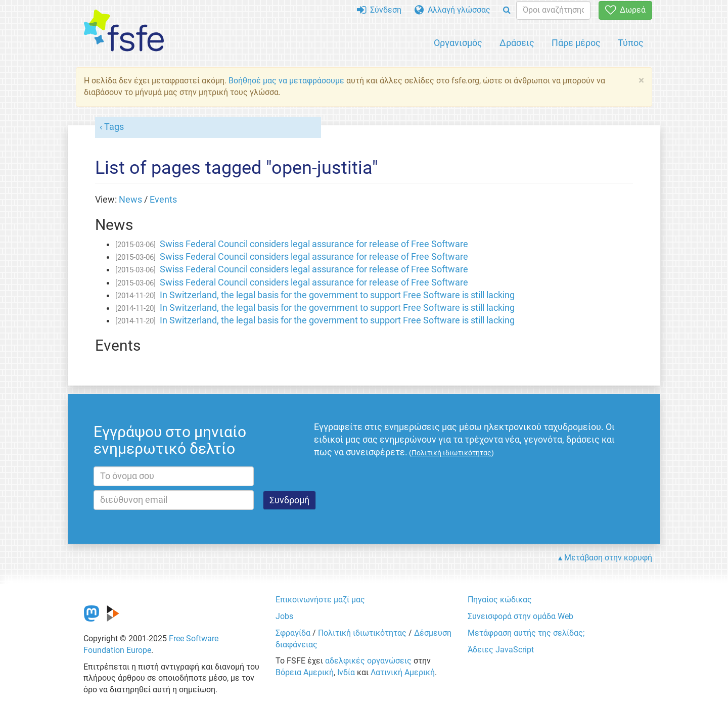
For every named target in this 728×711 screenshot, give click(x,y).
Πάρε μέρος (576, 43)
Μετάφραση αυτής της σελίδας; (526, 633)
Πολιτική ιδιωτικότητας (362, 633)
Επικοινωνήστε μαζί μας (320, 600)
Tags (114, 127)
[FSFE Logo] (124, 31)
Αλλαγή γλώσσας (452, 10)
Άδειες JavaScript (501, 650)
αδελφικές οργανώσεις (368, 661)
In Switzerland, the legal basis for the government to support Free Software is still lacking (337, 295)
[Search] (507, 10)
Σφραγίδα (293, 633)
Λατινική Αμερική (403, 672)
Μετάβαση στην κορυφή (608, 558)
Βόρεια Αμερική (305, 672)
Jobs (284, 616)
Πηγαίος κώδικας (500, 600)
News (130, 200)
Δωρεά (625, 10)
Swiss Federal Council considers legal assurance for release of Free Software (314, 244)
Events (163, 200)
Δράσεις (517, 43)
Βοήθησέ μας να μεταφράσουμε (286, 81)
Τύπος (631, 43)
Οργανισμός (458, 43)
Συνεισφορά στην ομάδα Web (520, 616)
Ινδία (346, 672)
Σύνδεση (379, 10)
